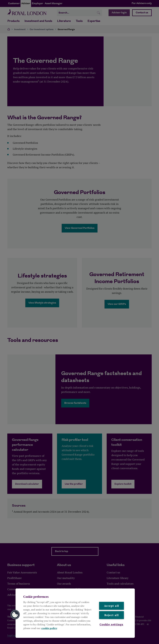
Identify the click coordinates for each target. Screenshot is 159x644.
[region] (75, 613)
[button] (15, 615)
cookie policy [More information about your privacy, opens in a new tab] (49, 628)
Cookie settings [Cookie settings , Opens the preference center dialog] (111, 624)
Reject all (111, 615)
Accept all (111, 606)
